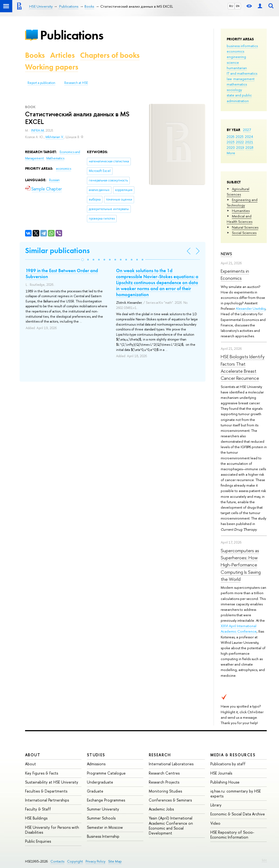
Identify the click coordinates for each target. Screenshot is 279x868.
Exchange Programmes (106, 800)
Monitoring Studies (165, 791)
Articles (62, 55)
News (226, 254)
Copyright (75, 861)
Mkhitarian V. (55, 137)
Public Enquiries (38, 841)
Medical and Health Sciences (239, 219)
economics (235, 51)
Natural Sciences (245, 227)
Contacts (57, 861)
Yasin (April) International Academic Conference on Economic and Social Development (171, 825)
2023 (231, 142)
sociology (234, 90)
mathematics (237, 84)
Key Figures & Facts (42, 773)
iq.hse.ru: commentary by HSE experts (236, 793)
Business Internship (103, 836)
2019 (240, 147)
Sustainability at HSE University (52, 782)
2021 (249, 142)
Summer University (103, 809)
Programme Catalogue (106, 773)
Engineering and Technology (242, 202)
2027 (247, 130)
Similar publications (57, 251)
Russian (54, 180)
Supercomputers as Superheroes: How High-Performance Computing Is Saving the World (241, 565)
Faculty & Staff (38, 809)
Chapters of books (110, 55)
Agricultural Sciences (238, 192)
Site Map (115, 861)
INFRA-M (37, 130)
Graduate (95, 791)
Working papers (52, 67)
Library (216, 805)
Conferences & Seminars (170, 800)
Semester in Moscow (105, 827)
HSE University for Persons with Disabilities (52, 830)
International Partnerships (47, 800)
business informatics (242, 46)
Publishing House (225, 782)
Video (215, 823)
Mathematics (55, 158)
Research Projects (164, 782)
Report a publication (41, 83)
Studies (96, 755)
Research (160, 755)
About (33, 755)
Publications (72, 35)
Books (35, 55)
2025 (240, 136)
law (229, 79)
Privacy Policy (95, 861)
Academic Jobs (161, 809)
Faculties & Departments (46, 791)
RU (231, 6)
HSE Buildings (36, 818)
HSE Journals (221, 773)
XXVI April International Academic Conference (239, 629)
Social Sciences (244, 233)
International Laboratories (171, 764)
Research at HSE (76, 83)
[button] (83, 260)
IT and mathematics (242, 73)
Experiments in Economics (235, 274)
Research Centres (164, 773)
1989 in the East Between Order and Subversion (62, 274)
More (231, 153)
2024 (249, 136)
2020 (231, 147)
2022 (240, 142)
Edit (264, 860)
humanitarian (237, 68)
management (244, 79)
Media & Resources (233, 755)
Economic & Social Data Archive (238, 814)
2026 (231, 136)
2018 (249, 147)
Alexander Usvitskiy (251, 308)
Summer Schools (101, 818)
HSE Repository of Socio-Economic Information (232, 835)
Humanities (241, 211)
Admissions (96, 764)
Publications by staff (228, 764)
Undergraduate (100, 782)
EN (238, 6)
